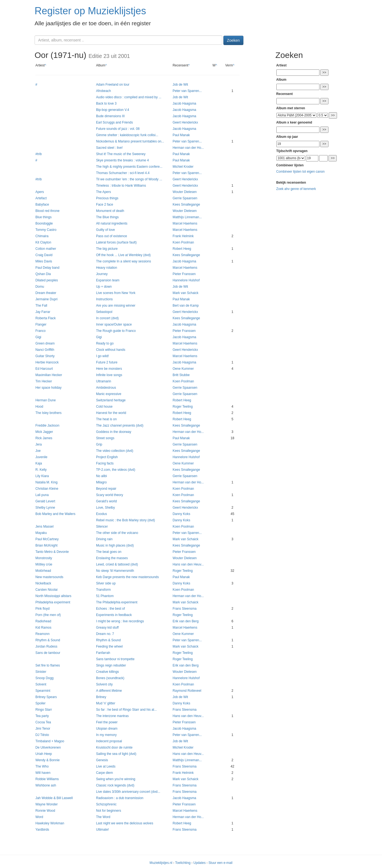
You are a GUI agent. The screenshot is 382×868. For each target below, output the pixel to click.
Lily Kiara (42, 476)
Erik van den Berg (186, 621)
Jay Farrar (43, 312)
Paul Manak (181, 135)
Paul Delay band (47, 268)
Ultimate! (102, 830)
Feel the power (107, 722)
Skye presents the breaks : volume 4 (122, 160)
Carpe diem (104, 773)
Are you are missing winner (116, 306)
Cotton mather (46, 249)
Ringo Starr (44, 710)
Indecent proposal (109, 741)
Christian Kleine (47, 489)
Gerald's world (106, 501)
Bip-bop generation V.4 (113, 110)
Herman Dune (46, 400)
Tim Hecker (44, 381)
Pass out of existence (112, 236)
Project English (107, 457)
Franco (40, 331)
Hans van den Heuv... (188, 564)
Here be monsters (109, 369)
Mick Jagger (44, 432)
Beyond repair (106, 489)
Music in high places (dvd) (115, 545)
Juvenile (41, 457)
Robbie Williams (47, 779)
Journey (102, 274)
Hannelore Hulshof (186, 280)
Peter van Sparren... (187, 91)
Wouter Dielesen (185, 192)
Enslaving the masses (112, 558)
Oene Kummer (183, 369)
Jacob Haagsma (184, 103)
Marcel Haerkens (185, 223)
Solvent (41, 684)
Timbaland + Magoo (50, 741)
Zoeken (233, 40)
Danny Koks (181, 514)
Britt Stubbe (181, 375)
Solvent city (104, 684)
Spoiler (40, 703)
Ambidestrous (106, 388)
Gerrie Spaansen (185, 198)
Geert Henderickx (185, 122)
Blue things (43, 217)
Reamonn (43, 634)
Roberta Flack (46, 318)
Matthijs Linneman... (187, 217)
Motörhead (43, 571)
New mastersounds (49, 577)
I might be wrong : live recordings (120, 621)
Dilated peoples (47, 280)
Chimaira (42, 236)
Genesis (102, 760)
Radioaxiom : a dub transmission (120, 798)
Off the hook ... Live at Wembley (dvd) (123, 255)
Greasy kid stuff (107, 628)
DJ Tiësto (42, 735)
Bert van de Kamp (186, 306)
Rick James (44, 438)
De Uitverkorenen (48, 747)
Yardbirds (42, 830)
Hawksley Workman (50, 823)
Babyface (42, 205)
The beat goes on (109, 552)
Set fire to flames (48, 665)
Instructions (104, 299)
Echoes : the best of (110, 609)
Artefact (41, 198)
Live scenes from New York (116, 293)
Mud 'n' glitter (106, 703)
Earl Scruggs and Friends (114, 122)
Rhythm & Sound (48, 640)
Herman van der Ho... (188, 148)
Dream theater (46, 293)
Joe (38, 451)
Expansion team (108, 280)
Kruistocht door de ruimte (114, 747)
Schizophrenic (106, 804)
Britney (101, 697)
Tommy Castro (46, 230)
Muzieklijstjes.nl (161, 863)
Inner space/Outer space (114, 324)
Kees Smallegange (186, 205)
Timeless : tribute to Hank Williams (121, 186)
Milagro (101, 482)
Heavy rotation (107, 268)
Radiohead (43, 621)
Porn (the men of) (48, 615)
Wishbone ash (46, 785)
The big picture (107, 249)
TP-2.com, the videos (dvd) (116, 470)
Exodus (102, 514)
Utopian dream (107, 729)
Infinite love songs (109, 375)
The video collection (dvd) (115, 451)
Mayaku (41, 533)
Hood (39, 407)
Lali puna (42, 495)
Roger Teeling (183, 407)
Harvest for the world (111, 413)
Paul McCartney (47, 539)
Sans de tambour (48, 653)
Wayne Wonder (47, 804)
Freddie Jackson (47, 425)
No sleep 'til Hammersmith (115, 571)
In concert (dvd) (107, 318)
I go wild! (102, 356)
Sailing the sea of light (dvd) (116, 754)
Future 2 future (107, 362)
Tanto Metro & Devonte (52, 552)
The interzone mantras (112, 716)
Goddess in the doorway (114, 432)
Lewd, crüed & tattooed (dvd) (117, 564)
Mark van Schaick (186, 293)
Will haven (43, 773)
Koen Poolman (183, 242)
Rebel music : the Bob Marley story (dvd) (126, 520)
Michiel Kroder (183, 167)
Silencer (102, 527)
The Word (103, 817)
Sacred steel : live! (109, 148)
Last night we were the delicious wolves (125, 823)
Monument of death (110, 211)
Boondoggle (44, 223)
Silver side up (106, 583)
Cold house (104, 407)
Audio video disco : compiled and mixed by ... (129, 97)
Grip (99, 444)
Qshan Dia (43, 274)
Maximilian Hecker (49, 375)
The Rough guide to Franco (116, 331)
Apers (40, 192)
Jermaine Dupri (47, 299)
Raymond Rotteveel (187, 691)
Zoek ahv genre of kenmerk (296, 189)
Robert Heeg (182, 249)
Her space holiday (48, 388)
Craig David (44, 255)
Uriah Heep (44, 754)
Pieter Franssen (184, 274)
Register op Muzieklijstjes (90, 11)
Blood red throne (47, 211)
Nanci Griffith (45, 350)
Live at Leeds (106, 766)
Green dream (45, 343)
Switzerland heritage (111, 400)
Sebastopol (104, 312)
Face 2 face (105, 205)
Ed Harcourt (44, 369)
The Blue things (107, 217)
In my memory (106, 735)
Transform (103, 590)
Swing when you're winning (116, 779)
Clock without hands (111, 350)
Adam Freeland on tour (113, 85)
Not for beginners (109, 811)
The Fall (41, 306)
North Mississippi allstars (53, 596)
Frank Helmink (183, 236)
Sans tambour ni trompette (115, 659)
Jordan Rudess (46, 646)
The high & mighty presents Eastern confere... (129, 167)
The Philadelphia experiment (117, 602)
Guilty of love (106, 230)
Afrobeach (103, 91)
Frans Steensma (185, 609)
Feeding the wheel (109, 646)
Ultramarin (104, 381)
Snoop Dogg (44, 678)
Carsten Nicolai (47, 590)
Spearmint (43, 691)
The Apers (103, 192)
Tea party (42, 716)
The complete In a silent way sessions (123, 261)
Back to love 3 (106, 103)
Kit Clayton (43, 242)
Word (39, 817)
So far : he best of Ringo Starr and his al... (126, 710)
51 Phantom (105, 596)
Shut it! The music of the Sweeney (121, 154)
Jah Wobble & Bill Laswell (54, 798)
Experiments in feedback (114, 615)
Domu (40, 287)
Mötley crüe (44, 564)
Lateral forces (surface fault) (116, 242)
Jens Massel (44, 527)
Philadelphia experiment (53, 602)
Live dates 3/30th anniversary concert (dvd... (128, 792)
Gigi (38, 337)
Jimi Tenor (43, 729)
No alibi (102, 476)
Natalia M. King (47, 482)
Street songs (105, 438)
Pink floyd (43, 609)
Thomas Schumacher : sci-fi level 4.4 (123, 173)
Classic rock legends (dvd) (115, 785)
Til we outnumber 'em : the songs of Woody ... (129, 179)
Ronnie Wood (45, 811)
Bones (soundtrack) (110, 678)
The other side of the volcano (117, 533)
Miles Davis (44, 261)
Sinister (41, 672)
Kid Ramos (43, 628)
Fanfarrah (103, 653)
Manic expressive (109, 394)
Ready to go (105, 343)
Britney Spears (46, 697)
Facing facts (105, 463)
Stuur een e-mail (221, 863)
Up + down (104, 287)
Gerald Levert (45, 501)
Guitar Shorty (45, 356)
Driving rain (104, 539)
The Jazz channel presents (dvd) (120, 425)
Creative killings (107, 672)
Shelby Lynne (45, 508)
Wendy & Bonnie (47, 760)
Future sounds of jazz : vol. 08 (118, 129)
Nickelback (43, 583)
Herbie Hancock (47, 362)
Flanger (41, 324)
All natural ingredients (112, 223)
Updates (200, 863)
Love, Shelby (106, 508)
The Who (42, 766)
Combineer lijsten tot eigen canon (300, 172)
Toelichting (183, 863)
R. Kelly (41, 470)
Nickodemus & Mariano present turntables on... (130, 141)
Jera (39, 444)
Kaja (39, 463)
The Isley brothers (48, 413)
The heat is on (106, 419)
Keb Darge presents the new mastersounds (127, 577)
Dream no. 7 (105, 634)
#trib (39, 154)
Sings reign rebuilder (111, 665)
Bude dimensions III (110, 116)
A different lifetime (109, 691)
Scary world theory (109, 495)
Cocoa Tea (43, 722)
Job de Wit (180, 85)
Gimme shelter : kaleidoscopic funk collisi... (127, 135)
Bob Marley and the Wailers (55, 514)
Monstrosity (44, 558)
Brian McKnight (47, 545)
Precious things (107, 198)
